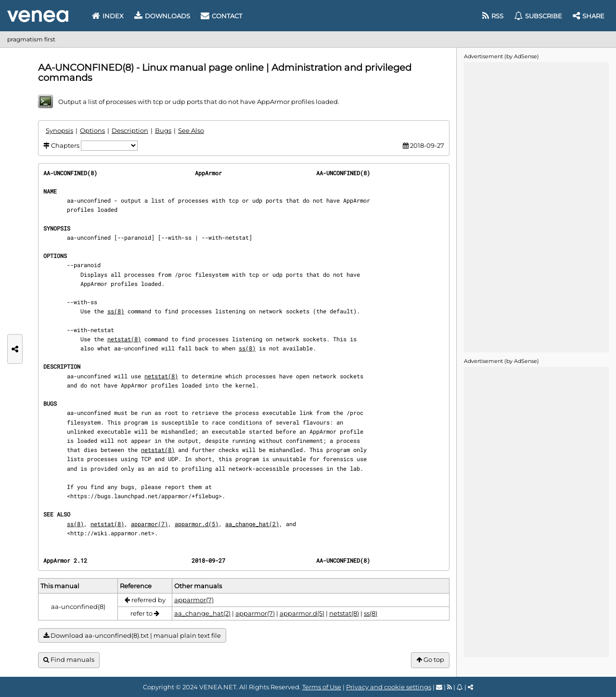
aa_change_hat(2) (252, 524)
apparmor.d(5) (197, 524)
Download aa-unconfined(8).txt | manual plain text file (132, 636)
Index (108, 16)
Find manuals (69, 660)
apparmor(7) (149, 524)
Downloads (162, 16)
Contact (221, 16)
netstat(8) (124, 339)
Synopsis (59, 130)
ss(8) (116, 311)
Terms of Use (322, 687)
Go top (430, 660)
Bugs (163, 130)
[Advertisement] (536, 207)
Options (92, 130)
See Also (191, 130)
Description (130, 130)
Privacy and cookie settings (389, 687)
